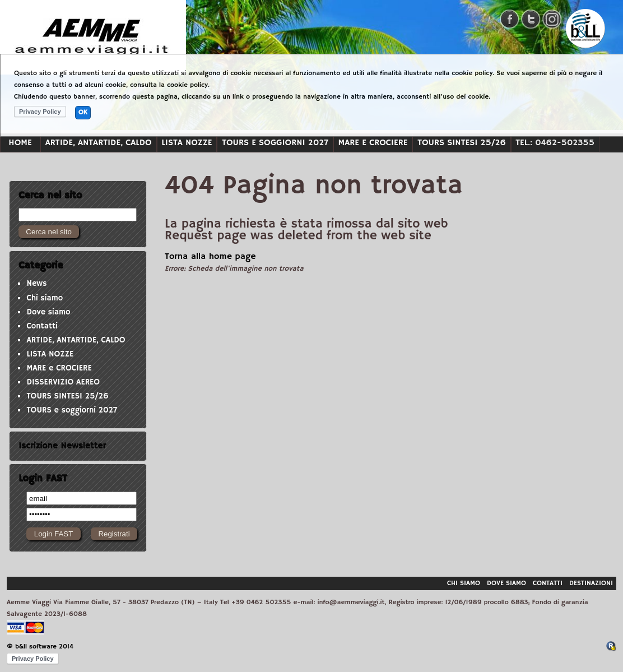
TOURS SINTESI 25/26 (462, 143)
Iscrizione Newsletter (62, 446)
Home (20, 143)
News (36, 284)
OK (83, 112)
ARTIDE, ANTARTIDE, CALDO (99, 143)
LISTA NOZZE (187, 143)
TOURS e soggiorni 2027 (275, 143)
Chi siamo (45, 298)
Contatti (42, 326)
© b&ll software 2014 (40, 646)
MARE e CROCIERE (373, 143)
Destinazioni (591, 583)
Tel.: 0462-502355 (555, 143)
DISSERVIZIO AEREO (63, 382)
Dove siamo (48, 312)
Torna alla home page (210, 257)
